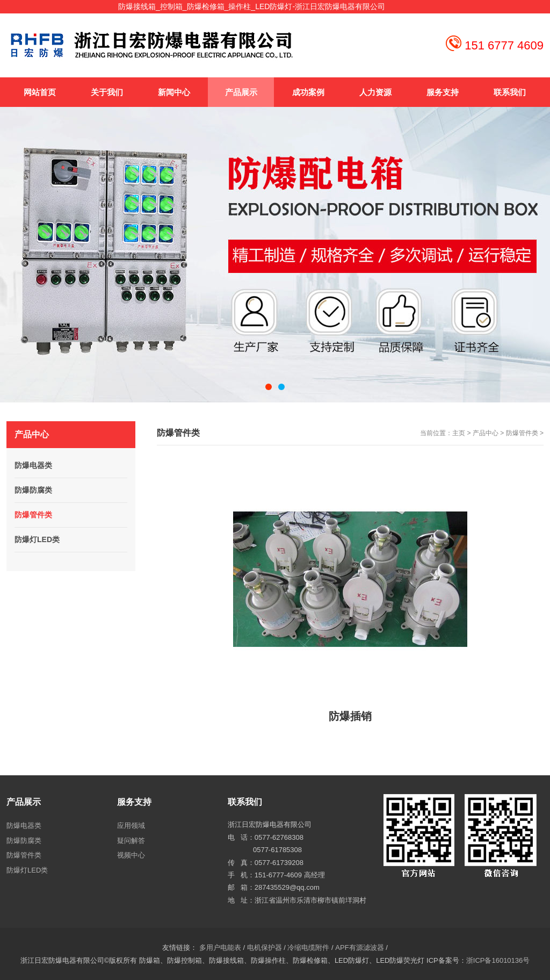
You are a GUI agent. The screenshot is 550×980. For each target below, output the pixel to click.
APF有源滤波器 (359, 947)
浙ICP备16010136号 (498, 960)
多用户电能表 (220, 947)
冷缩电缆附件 (308, 947)
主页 (459, 433)
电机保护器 (265, 947)
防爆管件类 (522, 433)
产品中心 (486, 433)
